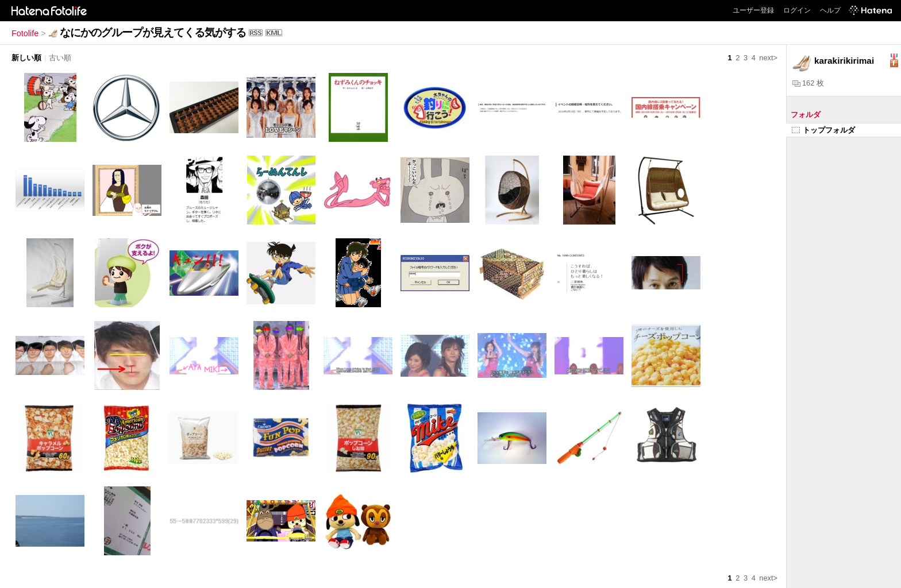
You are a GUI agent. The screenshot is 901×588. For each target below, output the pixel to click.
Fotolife (25, 33)
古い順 (60, 58)
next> (768, 58)
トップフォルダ (823, 130)
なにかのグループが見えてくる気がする (153, 32)
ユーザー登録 (753, 10)
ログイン (797, 10)
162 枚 (808, 83)
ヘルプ (830, 10)
